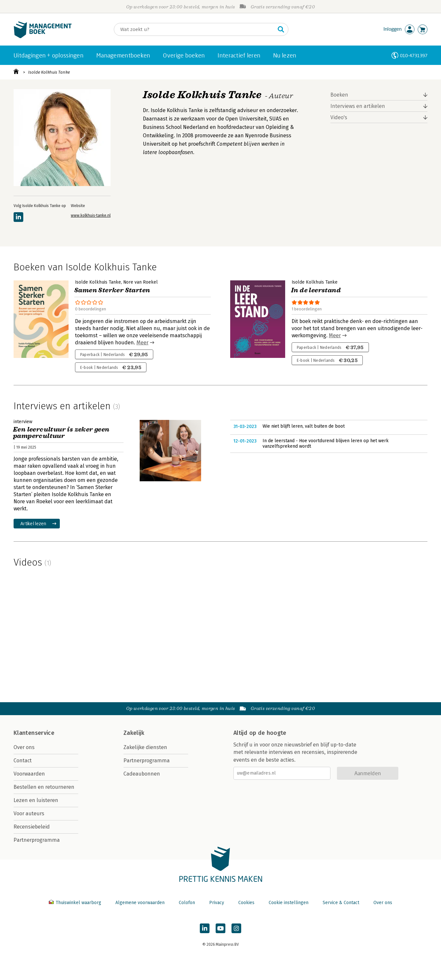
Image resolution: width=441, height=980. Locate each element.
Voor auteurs (29, 813)
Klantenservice (34, 733)
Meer (142, 343)
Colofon (187, 903)
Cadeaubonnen (142, 774)
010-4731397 (414, 55)
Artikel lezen (33, 523)
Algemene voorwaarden (140, 903)
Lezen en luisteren (36, 800)
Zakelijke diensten (145, 747)
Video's (339, 117)
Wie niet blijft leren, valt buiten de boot (304, 426)
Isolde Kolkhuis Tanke (49, 72)
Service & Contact (341, 903)
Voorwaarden (29, 774)
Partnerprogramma (37, 840)
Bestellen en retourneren (44, 787)
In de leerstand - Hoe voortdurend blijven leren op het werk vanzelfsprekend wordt (326, 444)
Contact (23, 761)
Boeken (339, 95)
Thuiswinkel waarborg (76, 903)
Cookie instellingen (289, 903)
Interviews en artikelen (358, 106)
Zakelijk (134, 733)
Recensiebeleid (32, 827)
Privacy (217, 903)
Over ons (24, 747)
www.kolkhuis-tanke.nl (91, 215)
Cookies (246, 903)
